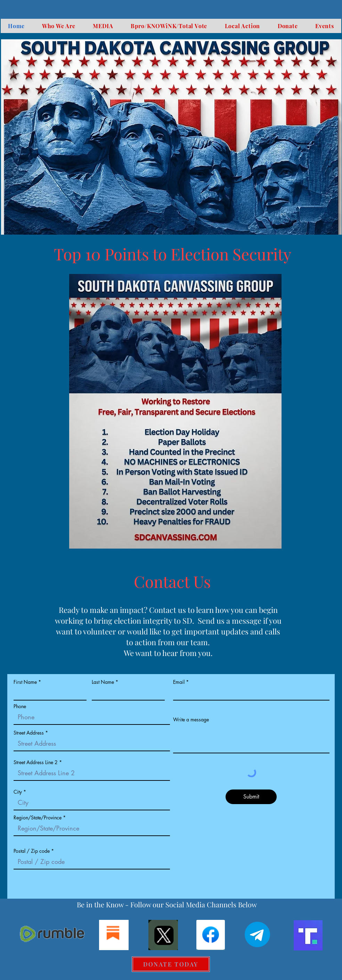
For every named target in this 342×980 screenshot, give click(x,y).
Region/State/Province (38, 818)
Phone (20, 706)
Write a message (191, 720)
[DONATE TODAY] (171, 964)
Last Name (103, 682)
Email (179, 682)
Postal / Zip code (32, 851)
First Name (25, 682)
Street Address (29, 733)
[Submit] (251, 797)
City (18, 792)
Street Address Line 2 (36, 762)
